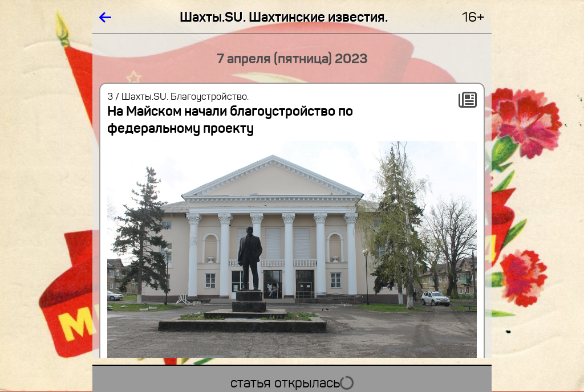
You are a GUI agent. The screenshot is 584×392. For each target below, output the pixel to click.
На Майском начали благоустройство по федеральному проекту (230, 120)
